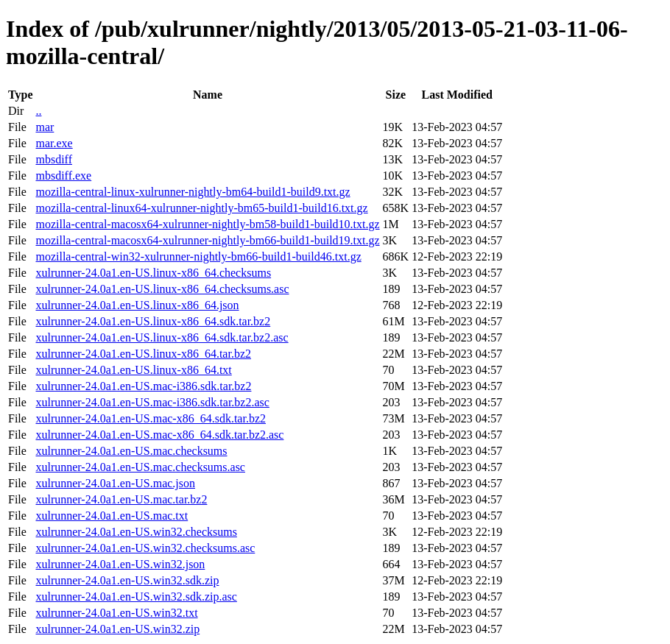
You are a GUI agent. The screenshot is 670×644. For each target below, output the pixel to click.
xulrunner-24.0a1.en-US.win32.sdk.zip (127, 580)
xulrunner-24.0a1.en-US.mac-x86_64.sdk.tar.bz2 (151, 418)
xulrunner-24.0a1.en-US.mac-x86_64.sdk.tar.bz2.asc (159, 435)
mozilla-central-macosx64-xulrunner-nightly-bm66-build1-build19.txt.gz (207, 240)
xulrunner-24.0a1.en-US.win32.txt (116, 613)
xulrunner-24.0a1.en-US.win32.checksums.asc (145, 548)
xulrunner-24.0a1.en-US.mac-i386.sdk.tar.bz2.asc (152, 402)
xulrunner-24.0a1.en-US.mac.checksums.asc (140, 467)
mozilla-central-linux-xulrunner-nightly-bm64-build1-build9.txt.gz (193, 192)
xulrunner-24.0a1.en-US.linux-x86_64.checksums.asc (162, 289)
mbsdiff (53, 159)
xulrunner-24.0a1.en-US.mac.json (115, 483)
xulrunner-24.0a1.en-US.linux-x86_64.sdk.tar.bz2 (153, 321)
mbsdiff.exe (63, 176)
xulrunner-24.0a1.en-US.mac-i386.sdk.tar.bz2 (143, 386)
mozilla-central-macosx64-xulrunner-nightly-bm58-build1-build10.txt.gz (207, 224)
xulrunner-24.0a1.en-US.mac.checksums (131, 451)
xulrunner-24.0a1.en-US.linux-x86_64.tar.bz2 (143, 354)
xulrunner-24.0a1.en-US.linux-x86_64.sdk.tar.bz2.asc (162, 337)
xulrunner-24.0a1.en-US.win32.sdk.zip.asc (136, 597)
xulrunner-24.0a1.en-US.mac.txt (112, 516)
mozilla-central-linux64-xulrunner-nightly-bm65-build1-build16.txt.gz (201, 208)
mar (45, 127)
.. (38, 111)
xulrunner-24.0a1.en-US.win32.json (120, 564)
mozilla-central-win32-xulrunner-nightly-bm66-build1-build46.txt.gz (198, 256)
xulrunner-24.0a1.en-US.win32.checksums (136, 532)
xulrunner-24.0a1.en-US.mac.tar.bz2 (121, 499)
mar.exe (54, 143)
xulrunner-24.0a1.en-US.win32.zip (117, 629)
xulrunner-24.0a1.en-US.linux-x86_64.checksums (153, 273)
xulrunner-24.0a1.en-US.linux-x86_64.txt (133, 370)
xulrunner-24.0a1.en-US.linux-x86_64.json (137, 305)
